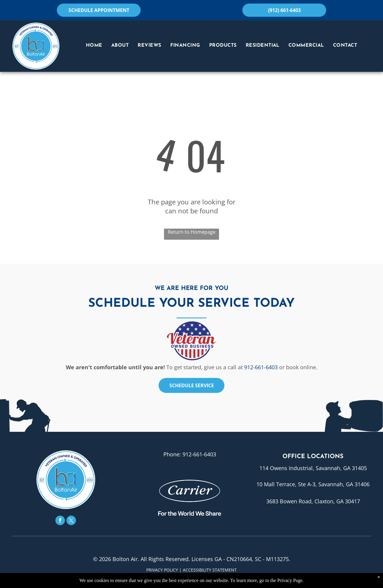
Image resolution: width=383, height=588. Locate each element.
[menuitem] (94, 45)
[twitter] (71, 521)
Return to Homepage (192, 232)
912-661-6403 (261, 367)
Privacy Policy (162, 570)
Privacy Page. (291, 580)
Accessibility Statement (210, 570)
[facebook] (60, 521)
